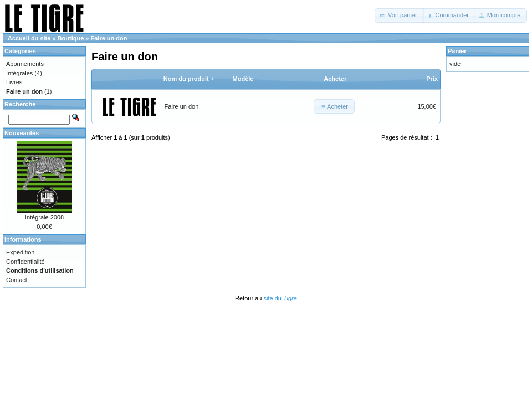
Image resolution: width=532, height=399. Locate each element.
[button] (399, 16)
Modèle (243, 79)
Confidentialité (25, 262)
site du (280, 298)
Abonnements (25, 64)
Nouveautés (22, 133)
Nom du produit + (189, 79)
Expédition (20, 252)
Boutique (71, 38)
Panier (457, 51)
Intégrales (19, 73)
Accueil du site (29, 38)
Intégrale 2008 (44, 217)
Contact (17, 280)
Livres (14, 82)
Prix (432, 79)
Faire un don (109, 38)
